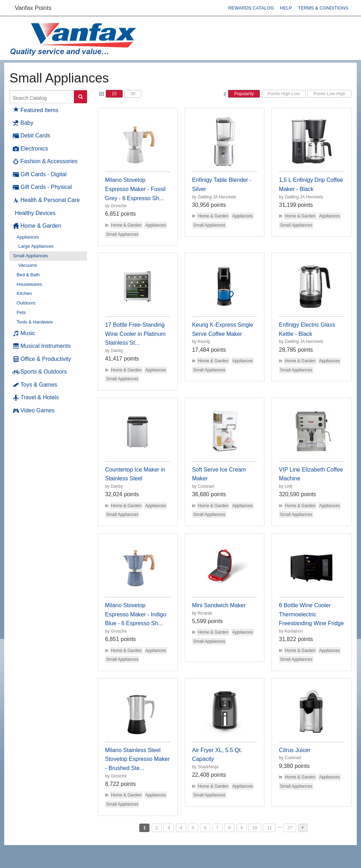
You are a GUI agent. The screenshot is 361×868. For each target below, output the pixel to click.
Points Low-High (329, 94)
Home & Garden (37, 226)
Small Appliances (30, 256)
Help (286, 8)
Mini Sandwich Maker (219, 605)
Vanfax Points (33, 8)
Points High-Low (284, 94)
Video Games (34, 411)
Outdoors (26, 303)
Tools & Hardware (35, 322)
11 (269, 828)
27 (290, 828)
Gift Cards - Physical (42, 187)
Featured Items (36, 109)
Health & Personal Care (46, 200)
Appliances (28, 237)
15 (114, 94)
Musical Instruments (42, 346)
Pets (21, 312)
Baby (23, 123)
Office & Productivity (42, 359)
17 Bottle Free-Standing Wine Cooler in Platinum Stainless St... (135, 334)
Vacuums (28, 265)
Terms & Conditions (323, 8)
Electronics (30, 149)
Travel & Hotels (36, 398)
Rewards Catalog (251, 8)
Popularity (244, 94)
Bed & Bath (28, 275)
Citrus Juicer (295, 750)
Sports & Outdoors (40, 372)
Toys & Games (35, 385)
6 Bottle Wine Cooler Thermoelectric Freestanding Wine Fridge (311, 614)
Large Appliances (36, 246)
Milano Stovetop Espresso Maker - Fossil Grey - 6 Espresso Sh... (135, 189)
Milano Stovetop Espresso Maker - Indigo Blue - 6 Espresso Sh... (136, 614)
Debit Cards (32, 136)
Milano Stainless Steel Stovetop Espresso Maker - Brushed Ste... (137, 759)
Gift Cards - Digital (40, 174)
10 (255, 828)
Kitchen (24, 293)
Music (24, 333)
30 (133, 94)
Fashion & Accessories (45, 161)
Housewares (29, 284)
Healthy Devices (35, 213)
